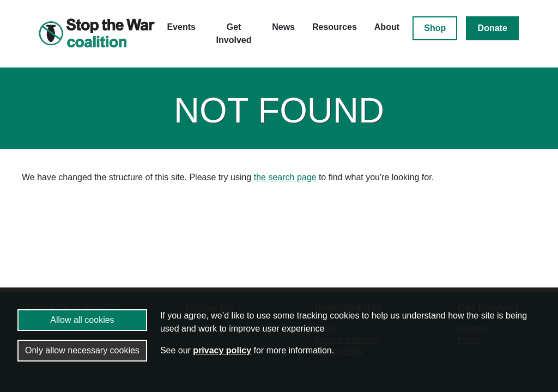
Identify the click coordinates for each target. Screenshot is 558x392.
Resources (335, 27)
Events (181, 27)
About (387, 27)
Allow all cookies (82, 320)
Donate (493, 28)
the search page (285, 177)
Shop (435, 28)
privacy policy (222, 350)
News (283, 27)
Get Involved (234, 33)
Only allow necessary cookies (82, 350)
